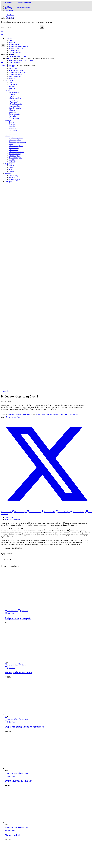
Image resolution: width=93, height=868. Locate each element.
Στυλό (11, 739)
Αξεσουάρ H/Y (14, 44)
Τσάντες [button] (8, 793)
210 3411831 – (8, 637)
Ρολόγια (12, 711)
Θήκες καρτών (14, 759)
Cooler (11, 801)
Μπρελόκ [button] (8, 777)
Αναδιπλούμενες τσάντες (17, 799)
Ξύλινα (11, 779)
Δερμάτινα (12, 785)
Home (3, 66)
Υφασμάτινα (13, 791)
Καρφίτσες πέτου (15, 775)
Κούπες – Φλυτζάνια (16, 727)
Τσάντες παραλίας (15, 797)
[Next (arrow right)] (4, 859)
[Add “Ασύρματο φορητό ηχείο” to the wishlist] (11, 297)
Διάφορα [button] (8, 830)
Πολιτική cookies (11, 626)
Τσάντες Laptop (14, 813)
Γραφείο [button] (8, 90)
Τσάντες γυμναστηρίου (17, 809)
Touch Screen (13, 741)
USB (10, 40)
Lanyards (12, 757)
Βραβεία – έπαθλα (15, 765)
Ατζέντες (12, 751)
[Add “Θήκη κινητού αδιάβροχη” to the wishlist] (11, 460)
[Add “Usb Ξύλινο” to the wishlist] (11, 566)
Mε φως (11, 789)
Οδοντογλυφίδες (14, 62)
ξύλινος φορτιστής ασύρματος (69, 101)
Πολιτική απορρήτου (12, 624)
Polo (10, 827)
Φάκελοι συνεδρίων (15, 98)
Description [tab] (9, 204)
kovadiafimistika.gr (20, 648)
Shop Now (8, 589)
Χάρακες (12, 767)
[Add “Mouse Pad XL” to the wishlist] (11, 514)
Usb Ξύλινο (11, 574)
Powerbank (13, 42)
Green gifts (11, 66)
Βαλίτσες (12, 817)
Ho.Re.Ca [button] (8, 715)
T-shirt (11, 825)
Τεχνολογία (5, 78)
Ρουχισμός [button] (8, 821)
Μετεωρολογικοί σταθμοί (17, 56)
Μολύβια (12, 86)
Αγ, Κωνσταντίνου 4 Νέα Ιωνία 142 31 (17, 643)
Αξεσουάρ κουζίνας (15, 731)
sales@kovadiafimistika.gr (25, 2)
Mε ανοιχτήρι (13, 787)
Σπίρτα (11, 721)
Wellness (12, 834)
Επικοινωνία (9, 10)
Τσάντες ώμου (14, 807)
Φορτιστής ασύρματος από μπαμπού (24, 413)
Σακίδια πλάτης (14, 805)
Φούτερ (11, 829)
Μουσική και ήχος (15, 52)
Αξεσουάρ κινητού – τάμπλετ (19, 46)
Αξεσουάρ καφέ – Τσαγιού (18, 729)
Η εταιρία (8, 611)
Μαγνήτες (12, 78)
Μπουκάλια (13, 725)
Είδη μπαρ (12, 723)
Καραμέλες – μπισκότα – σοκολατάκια (22, 60)
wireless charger (40, 101)
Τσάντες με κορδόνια (16, 803)
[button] (4, 854)
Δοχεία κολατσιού (15, 733)
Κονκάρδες (13, 773)
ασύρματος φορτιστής (53, 101)
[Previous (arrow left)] (2, 859)
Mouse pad (12, 769)
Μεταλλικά (13, 783)
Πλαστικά (12, 781)
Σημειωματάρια (14, 749)
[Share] (6, 857)
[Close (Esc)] (8, 857)
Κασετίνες (12, 88)
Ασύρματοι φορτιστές (16, 705)
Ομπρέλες (12, 819)
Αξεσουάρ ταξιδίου (15, 815)
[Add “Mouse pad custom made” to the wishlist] (11, 351)
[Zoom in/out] (2, 857)
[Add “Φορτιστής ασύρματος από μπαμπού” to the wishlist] (11, 405)
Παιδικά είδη (13, 832)
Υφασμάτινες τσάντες (16, 795)
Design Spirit (43, 648)
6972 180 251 (19, 637)
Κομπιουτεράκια (14, 763)
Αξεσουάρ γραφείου (16, 761)
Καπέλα (11, 823)
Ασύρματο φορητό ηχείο (18, 305)
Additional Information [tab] (13, 206)
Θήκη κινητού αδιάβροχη (19, 467)
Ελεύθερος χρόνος (15, 836)
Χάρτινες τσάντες (15, 811)
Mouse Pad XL (13, 521)
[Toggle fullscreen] (4, 857)
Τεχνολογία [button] (9, 39)
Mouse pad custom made (18, 359)
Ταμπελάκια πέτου (15, 771)
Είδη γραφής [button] (9, 80)
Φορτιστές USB (20, 101)
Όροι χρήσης (9, 622)
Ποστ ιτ (11, 753)
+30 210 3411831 (7, 2)
